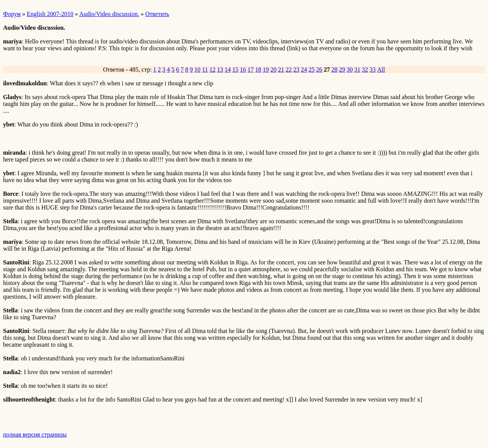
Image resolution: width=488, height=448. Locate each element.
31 (357, 70)
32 (365, 70)
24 (304, 70)
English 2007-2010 (50, 14)
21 (281, 70)
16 (243, 70)
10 (197, 70)
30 (350, 70)
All (381, 70)
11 (205, 70)
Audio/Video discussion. (109, 14)
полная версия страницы (35, 434)
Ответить (157, 14)
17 (250, 70)
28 (334, 70)
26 (319, 70)
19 (266, 70)
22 (289, 70)
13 (220, 70)
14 (228, 70)
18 (258, 70)
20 (273, 70)
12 (212, 70)
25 (311, 70)
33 (372, 70)
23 (296, 70)
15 (235, 70)
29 (342, 70)
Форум (12, 14)
